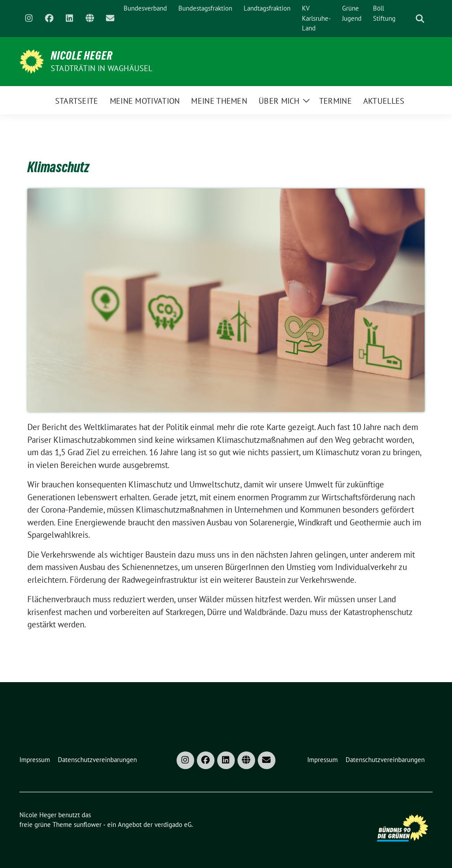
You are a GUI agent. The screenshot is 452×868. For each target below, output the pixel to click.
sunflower (88, 825)
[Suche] (407, 19)
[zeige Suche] (420, 19)
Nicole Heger (82, 56)
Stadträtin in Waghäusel (102, 68)
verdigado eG (173, 825)
